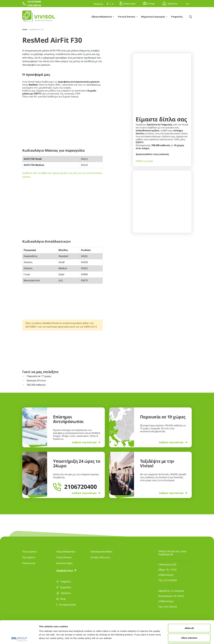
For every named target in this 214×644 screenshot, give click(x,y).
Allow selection (189, 615)
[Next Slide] (186, 236)
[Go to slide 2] (162, 249)
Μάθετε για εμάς (144, 210)
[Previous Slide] (138, 236)
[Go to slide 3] (168, 249)
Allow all (189, 605)
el (188, 4)
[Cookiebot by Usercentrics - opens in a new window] (19, 638)
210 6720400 (170, 580)
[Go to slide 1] (156, 249)
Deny (189, 625)
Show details (154, 638)
